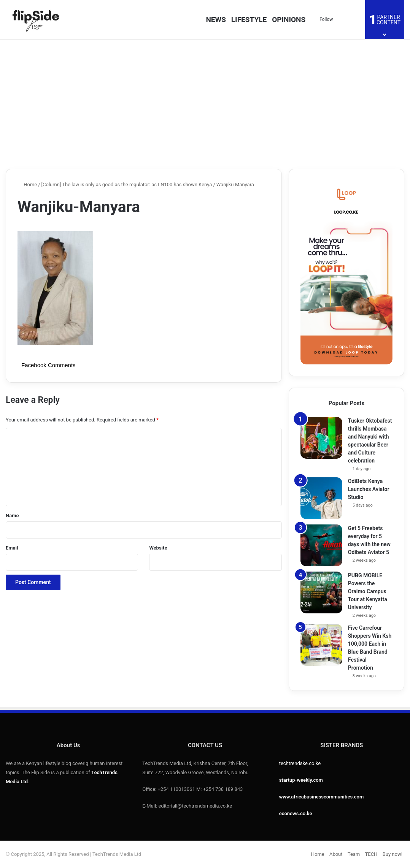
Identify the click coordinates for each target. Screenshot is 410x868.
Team (354, 854)
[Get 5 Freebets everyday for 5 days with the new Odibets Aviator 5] (321, 545)
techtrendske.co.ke (300, 763)
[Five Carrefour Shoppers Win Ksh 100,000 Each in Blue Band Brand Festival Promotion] (321, 645)
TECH (371, 854)
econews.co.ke (296, 813)
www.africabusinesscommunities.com (322, 797)
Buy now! (393, 854)
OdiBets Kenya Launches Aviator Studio (369, 489)
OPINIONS (289, 20)
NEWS (216, 20)
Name (12, 516)
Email (12, 548)
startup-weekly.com (301, 780)
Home (27, 185)
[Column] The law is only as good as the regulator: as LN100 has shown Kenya (127, 185)
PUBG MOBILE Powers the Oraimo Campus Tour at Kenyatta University (368, 591)
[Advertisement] (205, 104)
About (336, 854)
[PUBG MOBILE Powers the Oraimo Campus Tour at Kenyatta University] (321, 592)
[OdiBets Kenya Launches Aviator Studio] (321, 498)
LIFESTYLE (249, 20)
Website (158, 548)
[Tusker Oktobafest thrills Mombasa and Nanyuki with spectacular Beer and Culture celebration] (321, 438)
